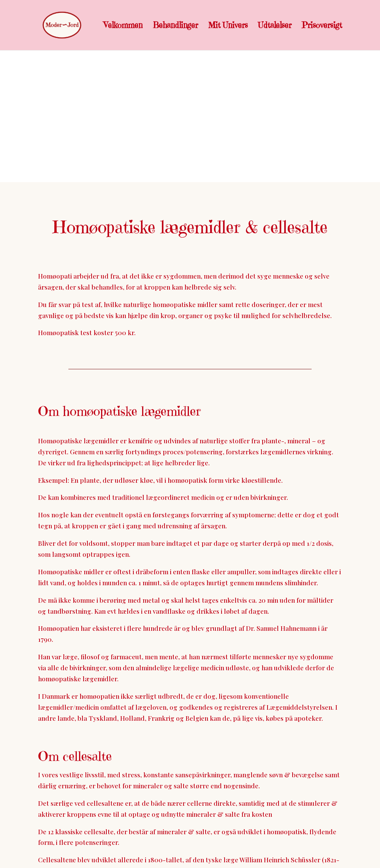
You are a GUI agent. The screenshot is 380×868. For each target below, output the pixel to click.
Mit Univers (228, 26)
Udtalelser (275, 26)
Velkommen (123, 26)
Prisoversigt (322, 26)
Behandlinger (175, 26)
